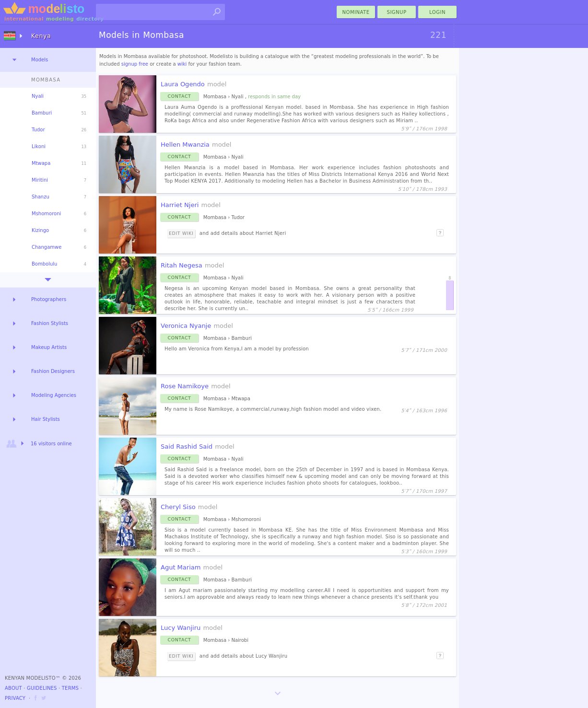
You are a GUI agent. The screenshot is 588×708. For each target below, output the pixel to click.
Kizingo (40, 230)
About (13, 688)
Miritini (40, 180)
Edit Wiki (181, 233)
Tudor (38, 130)
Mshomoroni (46, 214)
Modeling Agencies (54, 395)
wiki (182, 64)
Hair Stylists (46, 419)
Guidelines (42, 688)
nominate (356, 12)
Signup (397, 12)
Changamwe (47, 247)
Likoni (39, 146)
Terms (70, 688)
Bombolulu (44, 264)
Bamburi (42, 113)
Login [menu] (437, 12)
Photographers (49, 299)
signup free (135, 64)
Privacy (15, 698)
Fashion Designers (53, 371)
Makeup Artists (49, 347)
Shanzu (41, 197)
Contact (180, 96)
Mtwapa (41, 163)
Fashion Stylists (50, 323)
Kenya (41, 36)
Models (40, 60)
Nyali (38, 96)
